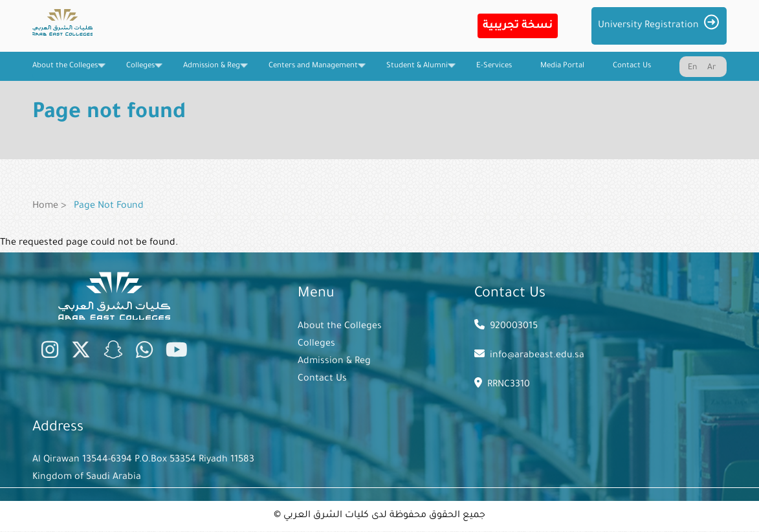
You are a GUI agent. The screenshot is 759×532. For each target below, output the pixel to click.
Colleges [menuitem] (140, 71)
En (692, 68)
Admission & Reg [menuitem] (212, 71)
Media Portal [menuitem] (562, 66)
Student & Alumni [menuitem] (417, 71)
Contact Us (322, 379)
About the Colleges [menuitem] (65, 71)
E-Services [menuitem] (494, 66)
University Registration (648, 26)
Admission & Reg (334, 362)
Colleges (316, 344)
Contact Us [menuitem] (632, 66)
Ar (711, 68)
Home (45, 206)
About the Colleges (340, 327)
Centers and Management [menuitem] (313, 71)
